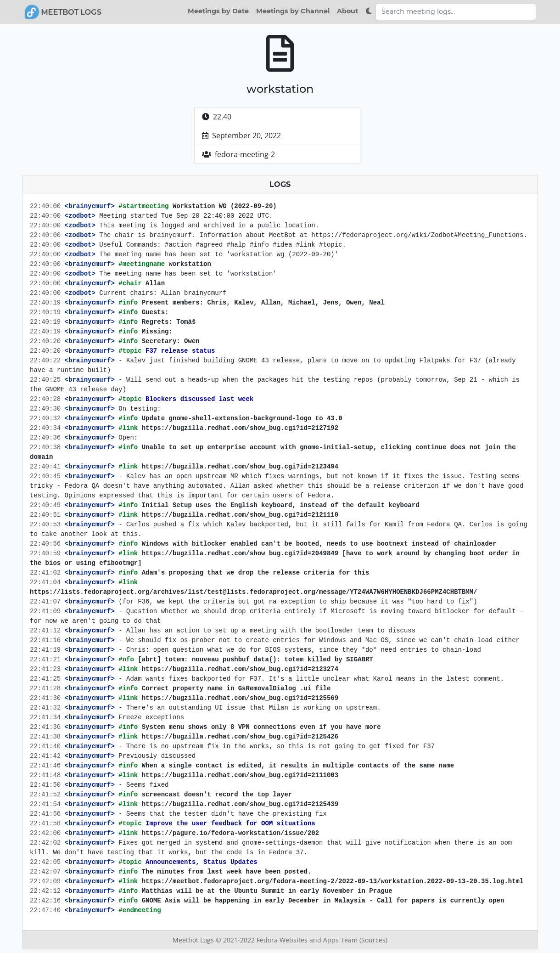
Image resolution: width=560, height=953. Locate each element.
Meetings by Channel (293, 11)
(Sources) (373, 940)
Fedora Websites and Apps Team (308, 940)
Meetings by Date (218, 11)
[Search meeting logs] (456, 12)
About (347, 11)
